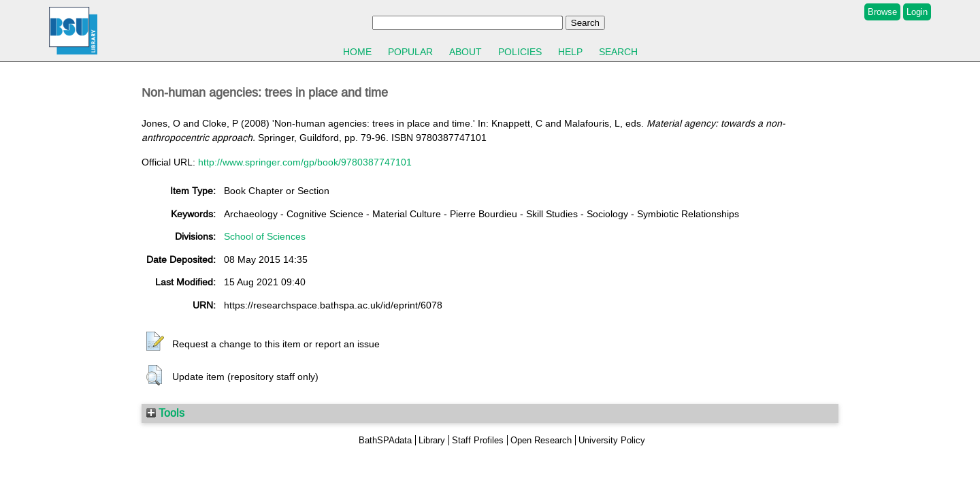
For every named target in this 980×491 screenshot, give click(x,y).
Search (618, 52)
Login (917, 12)
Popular (410, 52)
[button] (155, 342)
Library (432, 440)
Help (570, 52)
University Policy (612, 440)
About (465, 52)
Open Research (541, 440)
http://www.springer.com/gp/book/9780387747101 (305, 162)
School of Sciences (265, 236)
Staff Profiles (478, 440)
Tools (165, 413)
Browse (882, 12)
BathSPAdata (385, 440)
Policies (520, 52)
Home (357, 52)
